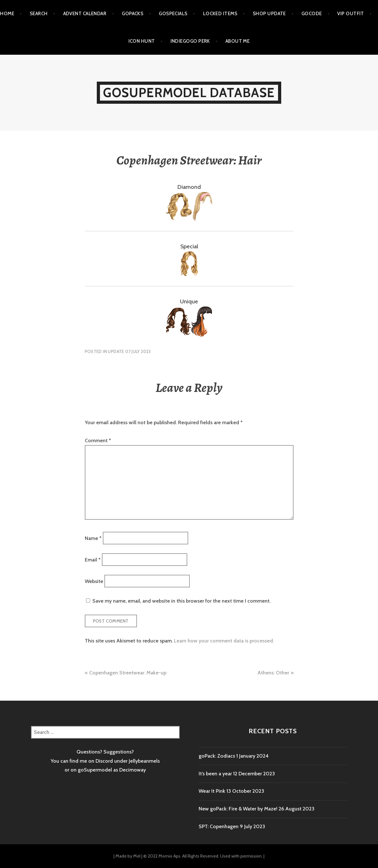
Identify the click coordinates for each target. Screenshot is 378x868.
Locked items (220, 14)
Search (39, 14)
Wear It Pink (212, 791)
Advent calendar (85, 14)
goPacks (133, 14)
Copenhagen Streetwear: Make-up (128, 673)
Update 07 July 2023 (129, 351)
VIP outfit (351, 14)
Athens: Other (273, 673)
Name (93, 538)
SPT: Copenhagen (219, 826)
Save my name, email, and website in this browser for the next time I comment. (181, 601)
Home (7, 14)
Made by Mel (128, 856)
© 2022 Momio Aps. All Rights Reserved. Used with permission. (203, 856)
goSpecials (173, 14)
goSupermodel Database (189, 93)
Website (94, 581)
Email (93, 559)
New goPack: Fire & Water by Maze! (238, 809)
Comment (98, 440)
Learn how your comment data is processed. (224, 641)
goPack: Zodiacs (217, 756)
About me (238, 41)
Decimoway (133, 770)
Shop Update (269, 14)
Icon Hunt (142, 41)
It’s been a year (215, 774)
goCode (312, 14)
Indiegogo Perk (190, 41)
